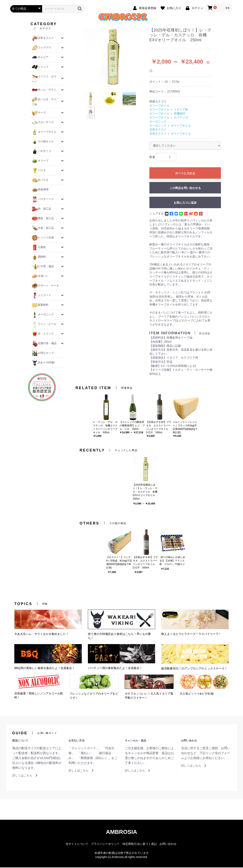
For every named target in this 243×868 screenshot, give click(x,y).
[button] (62, 39)
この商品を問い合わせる (185, 189)
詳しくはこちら (25, 776)
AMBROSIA (121, 833)
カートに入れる (185, 174)
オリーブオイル (159, 106)
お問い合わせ (168, 844)
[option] (113, 58)
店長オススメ (158, 130)
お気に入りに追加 (185, 203)
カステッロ (181, 118)
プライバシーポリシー (105, 844)
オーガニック (158, 122)
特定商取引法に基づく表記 (140, 844)
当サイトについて (77, 844)
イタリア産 (181, 110)
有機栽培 (179, 114)
